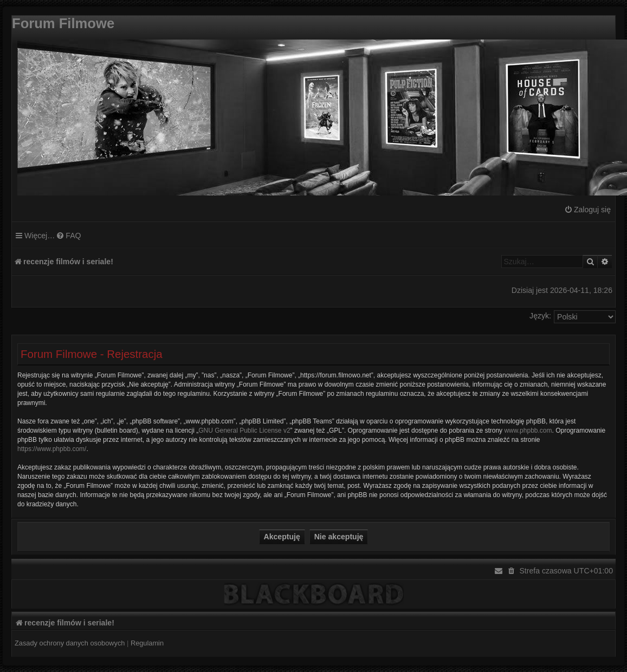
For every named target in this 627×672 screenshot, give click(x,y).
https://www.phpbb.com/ (52, 449)
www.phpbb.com (528, 430)
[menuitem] (587, 210)
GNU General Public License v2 (244, 430)
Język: (540, 316)
